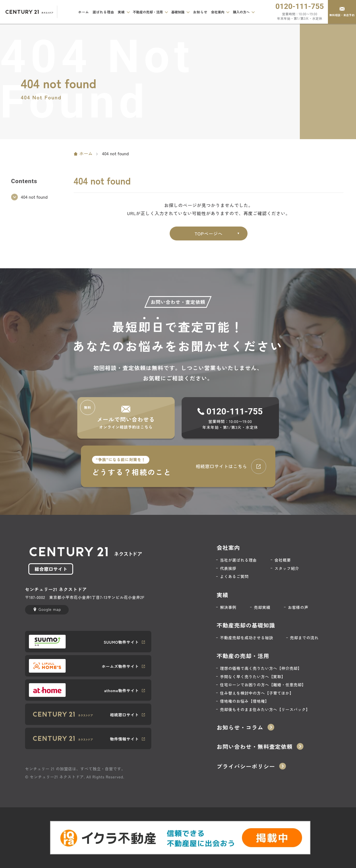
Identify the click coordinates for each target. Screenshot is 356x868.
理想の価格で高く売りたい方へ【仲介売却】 (261, 668)
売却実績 (262, 607)
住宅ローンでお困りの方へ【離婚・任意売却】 (263, 685)
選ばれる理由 (103, 12)
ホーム (84, 12)
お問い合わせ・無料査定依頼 (255, 747)
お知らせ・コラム (240, 727)
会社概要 (283, 560)
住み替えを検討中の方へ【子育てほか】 (257, 693)
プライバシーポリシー (246, 766)
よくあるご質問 (234, 576)
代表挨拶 (228, 568)
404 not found (34, 197)
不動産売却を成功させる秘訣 (247, 638)
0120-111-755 (300, 7)
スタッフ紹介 (287, 568)
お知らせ (200, 12)
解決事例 (228, 607)
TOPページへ (209, 233)
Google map (50, 609)
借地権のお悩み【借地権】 (244, 701)
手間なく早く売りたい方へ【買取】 (253, 677)
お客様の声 (298, 607)
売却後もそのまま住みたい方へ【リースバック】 (265, 710)
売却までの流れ (304, 638)
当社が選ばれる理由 (238, 560)
